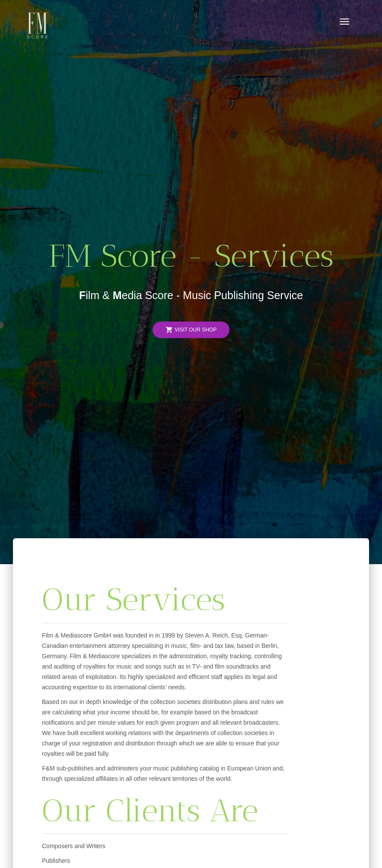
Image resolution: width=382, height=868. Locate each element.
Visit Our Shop (191, 330)
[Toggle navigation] (344, 22)
